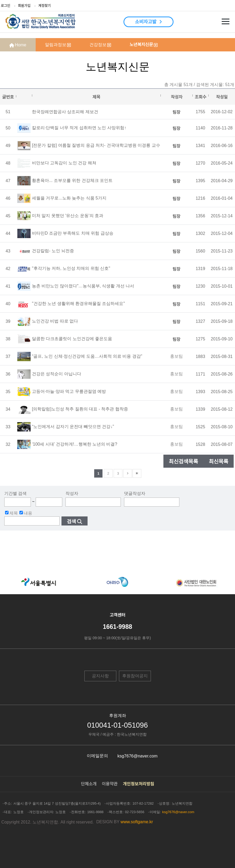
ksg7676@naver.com (137, 756)
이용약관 (110, 784)
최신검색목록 (183, 462)
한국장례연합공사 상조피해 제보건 (65, 112)
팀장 (176, 112)
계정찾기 (44, 6)
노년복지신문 (141, 45)
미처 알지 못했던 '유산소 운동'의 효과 (68, 216)
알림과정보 (56, 45)
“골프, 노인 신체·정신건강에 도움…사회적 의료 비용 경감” (87, 356)
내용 (26, 513)
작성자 (72, 493)
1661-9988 (118, 627)
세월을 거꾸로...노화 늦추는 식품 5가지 (69, 198)
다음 (128, 473)
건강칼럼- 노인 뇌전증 (53, 251)
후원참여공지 (135, 676)
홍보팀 (176, 356)
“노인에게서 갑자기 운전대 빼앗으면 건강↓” (73, 427)
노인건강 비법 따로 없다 (55, 321)
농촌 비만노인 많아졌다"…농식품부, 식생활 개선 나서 (83, 286)
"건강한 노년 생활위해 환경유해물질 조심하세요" (78, 303)
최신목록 (218, 462)
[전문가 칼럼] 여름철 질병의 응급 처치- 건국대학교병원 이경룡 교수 (96, 145)
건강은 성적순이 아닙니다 (57, 374)
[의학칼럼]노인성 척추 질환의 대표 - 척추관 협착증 (80, 409)
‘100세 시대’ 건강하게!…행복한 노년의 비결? (75, 444)
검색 (71, 522)
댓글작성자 (135, 493)
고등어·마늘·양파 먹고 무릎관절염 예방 (69, 391)
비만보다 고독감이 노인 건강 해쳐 (64, 163)
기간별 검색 (15, 493)
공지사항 (100, 676)
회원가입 (24, 6)
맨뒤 (137, 473)
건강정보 (98, 45)
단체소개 (89, 784)
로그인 (5, 6)
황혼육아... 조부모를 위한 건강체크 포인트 (72, 180)
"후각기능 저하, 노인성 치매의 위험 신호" (71, 268)
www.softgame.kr (137, 822)
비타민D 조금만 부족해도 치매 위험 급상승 (73, 233)
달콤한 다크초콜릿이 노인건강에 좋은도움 (72, 339)
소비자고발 (146, 22)
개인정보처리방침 (139, 784)
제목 (11, 513)
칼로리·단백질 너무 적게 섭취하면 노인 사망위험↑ (79, 128)
